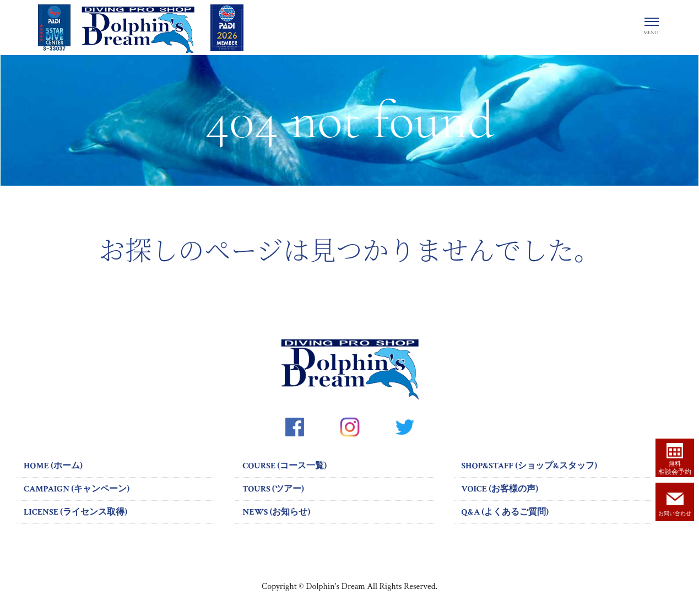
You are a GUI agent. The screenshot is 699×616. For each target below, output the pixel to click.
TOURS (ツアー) (273, 489)
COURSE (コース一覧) (285, 466)
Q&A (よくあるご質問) (505, 512)
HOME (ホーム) (53, 466)
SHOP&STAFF (530, 466)
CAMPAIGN (77, 489)
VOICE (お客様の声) (500, 489)
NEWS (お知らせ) (276, 512)
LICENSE (75, 512)
